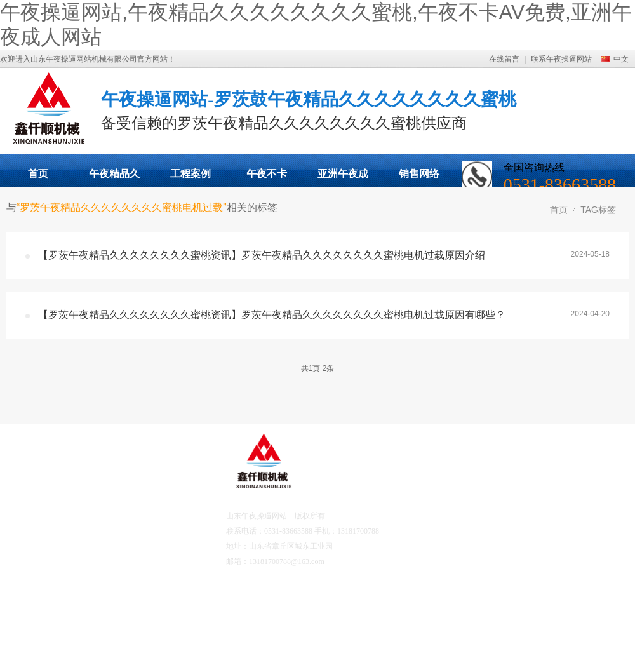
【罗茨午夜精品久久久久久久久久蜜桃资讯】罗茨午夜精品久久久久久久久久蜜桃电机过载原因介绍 (262, 255)
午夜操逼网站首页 (63, 480)
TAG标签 (598, 210)
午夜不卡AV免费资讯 (133, 551)
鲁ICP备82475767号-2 (360, 561)
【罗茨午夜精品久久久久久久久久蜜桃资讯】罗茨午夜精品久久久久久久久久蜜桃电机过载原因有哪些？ (272, 315)
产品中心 (50, 515)
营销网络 (50, 597)
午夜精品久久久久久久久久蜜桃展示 (114, 178)
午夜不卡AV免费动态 (266, 178)
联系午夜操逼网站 (561, 59)
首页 (38, 174)
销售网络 (419, 174)
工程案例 (190, 174)
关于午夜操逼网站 (131, 480)
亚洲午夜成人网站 (343, 178)
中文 (621, 59)
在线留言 (504, 59)
